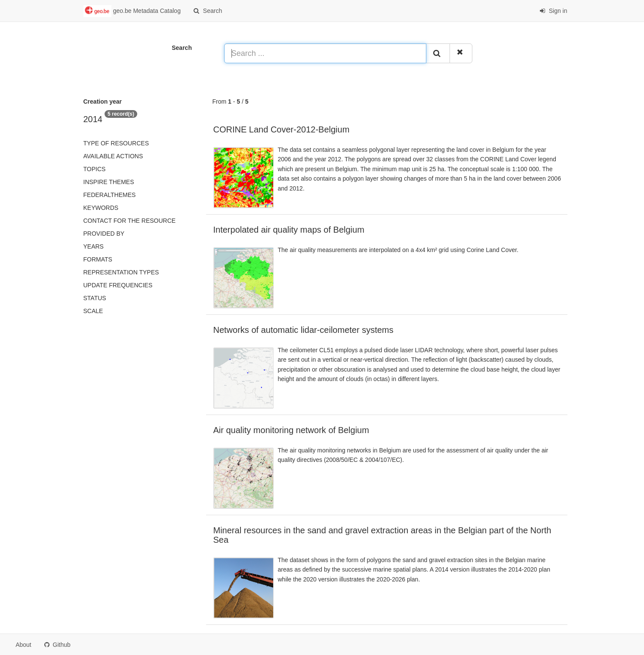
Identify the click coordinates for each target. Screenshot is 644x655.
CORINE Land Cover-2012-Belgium (282, 129)
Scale (93, 311)
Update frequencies (118, 285)
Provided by (104, 234)
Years (94, 246)
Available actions (113, 156)
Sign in (553, 11)
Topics (95, 169)
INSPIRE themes (109, 182)
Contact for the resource (130, 221)
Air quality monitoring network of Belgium (291, 430)
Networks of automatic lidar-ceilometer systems (304, 330)
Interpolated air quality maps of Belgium (289, 230)
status (95, 298)
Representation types (121, 272)
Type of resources (116, 143)
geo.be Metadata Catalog (132, 11)
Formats (98, 259)
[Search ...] (325, 53)
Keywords (101, 208)
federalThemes (110, 195)
